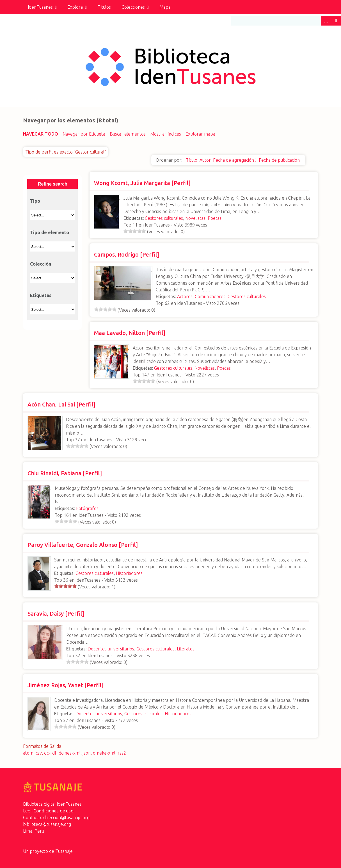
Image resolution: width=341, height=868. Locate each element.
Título (192, 160)
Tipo (35, 201)
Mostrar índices (166, 134)
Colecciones (133, 7)
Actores (185, 296)
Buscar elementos (128, 134)
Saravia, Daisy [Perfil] (56, 614)
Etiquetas (41, 295)
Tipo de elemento (50, 232)
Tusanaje (64, 851)
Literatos (186, 649)
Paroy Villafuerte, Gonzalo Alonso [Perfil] (83, 545)
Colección (41, 264)
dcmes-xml (70, 753)
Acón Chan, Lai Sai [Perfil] (61, 404)
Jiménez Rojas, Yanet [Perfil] (66, 685)
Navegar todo (41, 134)
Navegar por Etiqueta (84, 134)
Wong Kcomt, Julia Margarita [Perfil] (142, 183)
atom (28, 753)
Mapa (165, 7)
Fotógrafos (87, 508)
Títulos (104, 7)
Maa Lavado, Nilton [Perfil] (130, 333)
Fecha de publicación (279, 160)
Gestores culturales (164, 218)
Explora (75, 7)
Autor (205, 160)
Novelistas (195, 218)
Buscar (336, 21)
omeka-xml (104, 753)
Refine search (53, 184)
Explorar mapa (200, 134)
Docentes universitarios (111, 649)
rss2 (122, 753)
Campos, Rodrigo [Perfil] (127, 254)
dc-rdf (50, 753)
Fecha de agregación (234, 160)
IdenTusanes (40, 7)
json (87, 753)
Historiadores (129, 573)
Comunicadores (210, 296)
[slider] (135, 231)
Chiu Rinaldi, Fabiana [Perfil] (65, 473)
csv (39, 753)
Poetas (215, 218)
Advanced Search (326, 21)
